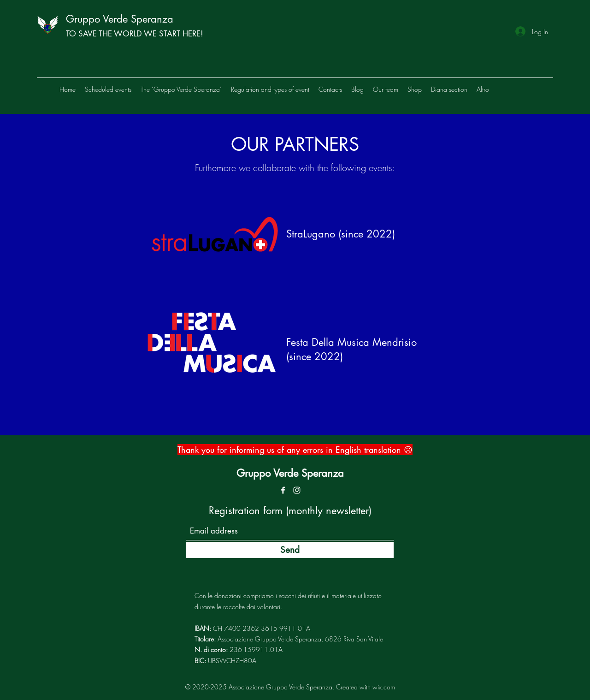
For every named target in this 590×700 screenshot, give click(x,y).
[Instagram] (297, 490)
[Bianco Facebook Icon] (283, 490)
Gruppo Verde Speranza (120, 19)
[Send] (290, 550)
